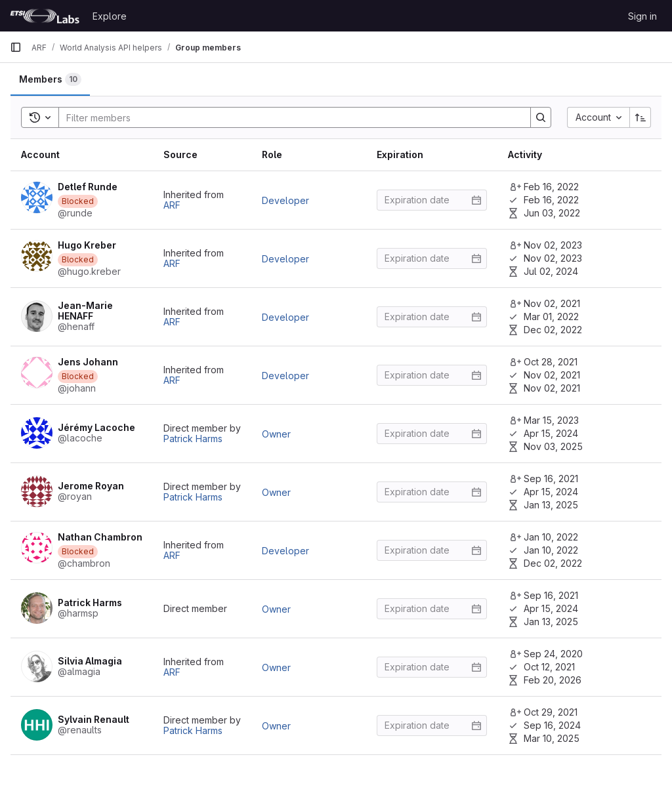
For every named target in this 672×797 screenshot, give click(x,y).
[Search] (288, 117)
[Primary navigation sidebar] (16, 47)
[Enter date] (432, 200)
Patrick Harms (193, 439)
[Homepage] (45, 16)
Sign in (642, 16)
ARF (172, 205)
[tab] (50, 79)
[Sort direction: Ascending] (640, 117)
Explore (110, 16)
